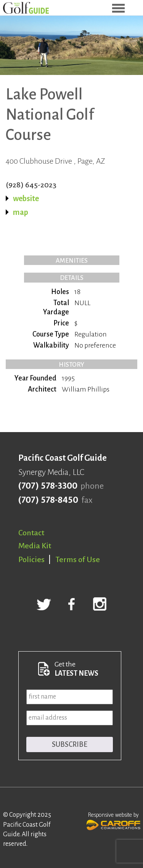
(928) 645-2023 (31, 185)
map (21, 212)
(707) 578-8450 (48, 500)
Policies (31, 559)
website (26, 198)
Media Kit (35, 546)
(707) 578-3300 (48, 486)
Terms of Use (78, 559)
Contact (31, 533)
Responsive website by (113, 820)
